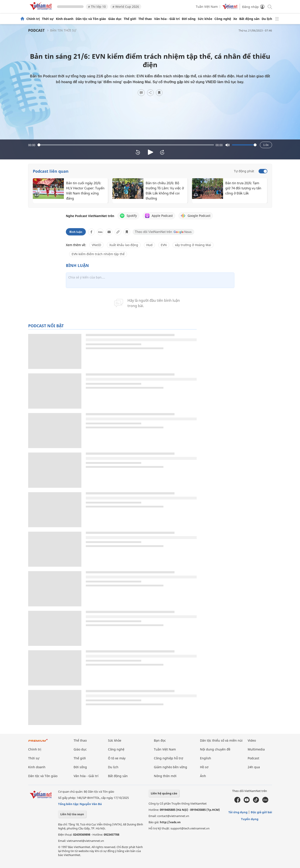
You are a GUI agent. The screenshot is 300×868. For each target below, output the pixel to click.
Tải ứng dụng (238, 812)
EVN (164, 245)
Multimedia (256, 749)
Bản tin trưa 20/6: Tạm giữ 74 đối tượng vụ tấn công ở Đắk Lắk (243, 188)
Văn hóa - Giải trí (167, 19)
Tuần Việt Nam (207, 7)
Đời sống (189, 19)
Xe (235, 19)
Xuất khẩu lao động (124, 245)
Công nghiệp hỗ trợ (169, 758)
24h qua (254, 767)
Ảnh (203, 776)
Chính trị (33, 19)
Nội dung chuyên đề (215, 749)
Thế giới (130, 19)
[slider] (126, 145)
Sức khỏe (205, 19)
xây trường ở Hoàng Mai (193, 245)
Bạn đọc (160, 740)
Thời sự (48, 19)
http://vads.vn (170, 822)
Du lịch (267, 19)
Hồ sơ (204, 767)
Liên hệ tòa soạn (72, 814)
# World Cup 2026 (126, 7)
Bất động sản (249, 19)
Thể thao (145, 19)
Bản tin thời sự (63, 30)
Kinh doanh (65, 19)
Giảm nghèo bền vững (171, 767)
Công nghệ (223, 19)
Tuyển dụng (250, 819)
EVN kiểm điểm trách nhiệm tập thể (98, 254)
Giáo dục (115, 19)
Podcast (36, 30)
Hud (149, 245)
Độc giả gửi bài (261, 812)
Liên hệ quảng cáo (164, 793)
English (206, 758)
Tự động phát (244, 171)
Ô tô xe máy (117, 758)
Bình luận (76, 232)
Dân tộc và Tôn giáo (91, 19)
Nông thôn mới (165, 776)
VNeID (96, 245)
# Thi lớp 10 (97, 7)
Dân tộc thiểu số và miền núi (221, 740)
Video (252, 740)
